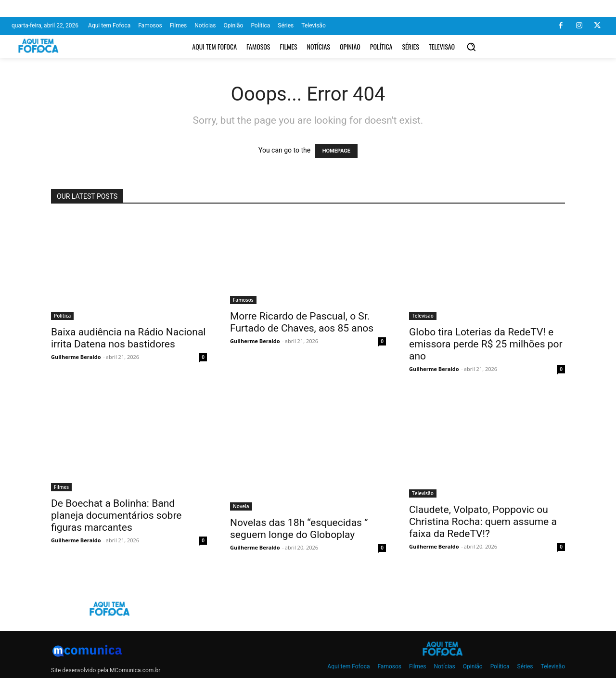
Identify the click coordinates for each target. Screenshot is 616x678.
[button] (471, 47)
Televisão (423, 316)
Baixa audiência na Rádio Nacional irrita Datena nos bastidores (128, 338)
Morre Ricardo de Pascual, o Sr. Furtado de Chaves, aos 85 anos (302, 322)
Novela (241, 506)
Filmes (61, 487)
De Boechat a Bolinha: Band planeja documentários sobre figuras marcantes (116, 515)
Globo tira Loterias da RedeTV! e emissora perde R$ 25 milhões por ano (486, 344)
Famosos (243, 300)
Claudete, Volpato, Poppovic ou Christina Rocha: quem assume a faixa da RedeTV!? (483, 522)
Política (62, 316)
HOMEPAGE (336, 151)
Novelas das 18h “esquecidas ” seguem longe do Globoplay (299, 529)
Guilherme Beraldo (76, 357)
